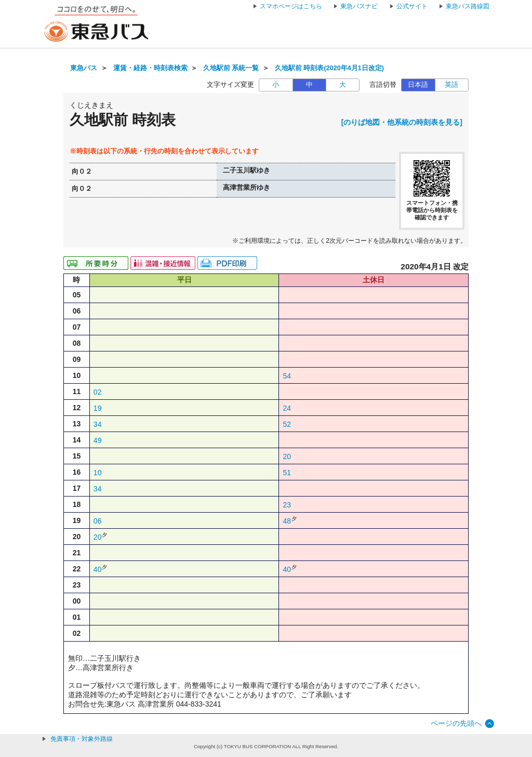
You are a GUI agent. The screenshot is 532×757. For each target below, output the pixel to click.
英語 (451, 85)
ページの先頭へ (456, 723)
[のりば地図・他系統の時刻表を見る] (402, 122)
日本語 (418, 85)
